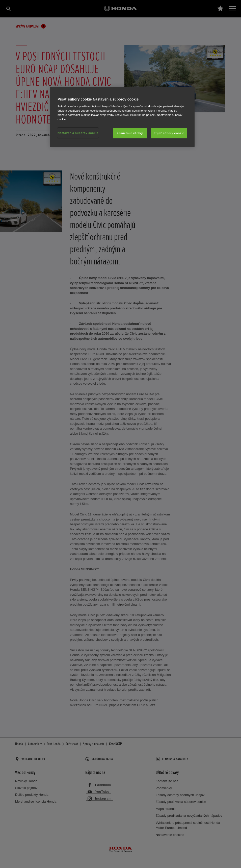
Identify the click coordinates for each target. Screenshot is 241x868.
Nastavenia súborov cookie (78, 133)
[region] (122, 117)
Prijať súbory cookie (169, 133)
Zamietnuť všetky (130, 133)
